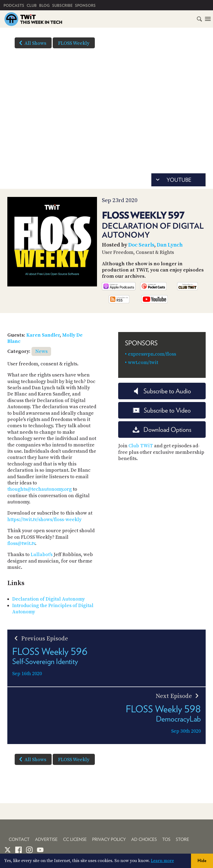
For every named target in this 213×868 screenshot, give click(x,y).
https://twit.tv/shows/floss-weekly (44, 520)
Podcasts (14, 5)
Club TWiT (141, 446)
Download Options (162, 430)
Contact (19, 839)
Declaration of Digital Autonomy (48, 599)
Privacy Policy (109, 839)
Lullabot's (42, 555)
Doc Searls (141, 245)
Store (182, 839)
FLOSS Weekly (74, 43)
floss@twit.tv (21, 543)
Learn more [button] (162, 861)
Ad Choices (144, 839)
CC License (75, 839)
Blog (44, 5)
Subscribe (62, 5)
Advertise (46, 839)
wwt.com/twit (143, 363)
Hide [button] (202, 861)
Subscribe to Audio (162, 391)
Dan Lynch (170, 245)
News (41, 351)
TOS (166, 839)
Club (32, 5)
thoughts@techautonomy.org (40, 489)
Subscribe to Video (162, 410)
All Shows (32, 43)
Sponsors (85, 5)
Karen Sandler (43, 335)
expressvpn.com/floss (152, 354)
